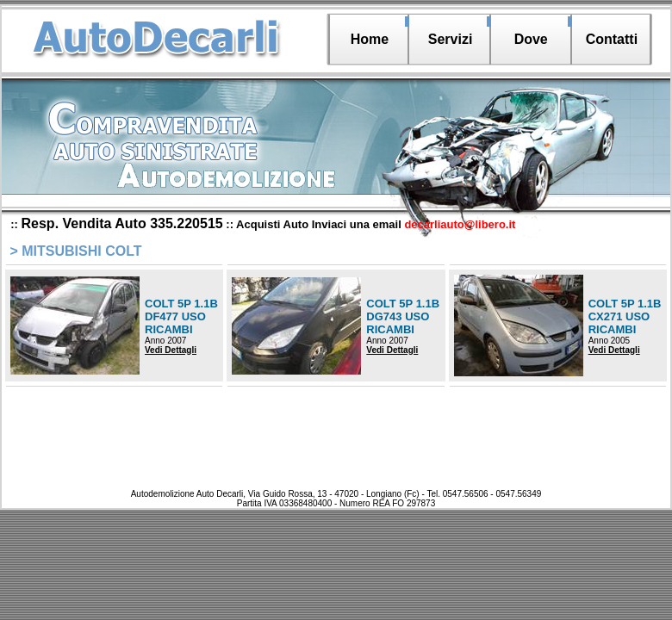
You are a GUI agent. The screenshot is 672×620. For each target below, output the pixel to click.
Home (370, 39)
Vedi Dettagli (171, 350)
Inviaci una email (414, 224)
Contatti (612, 39)
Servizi (451, 39)
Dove (531, 39)
